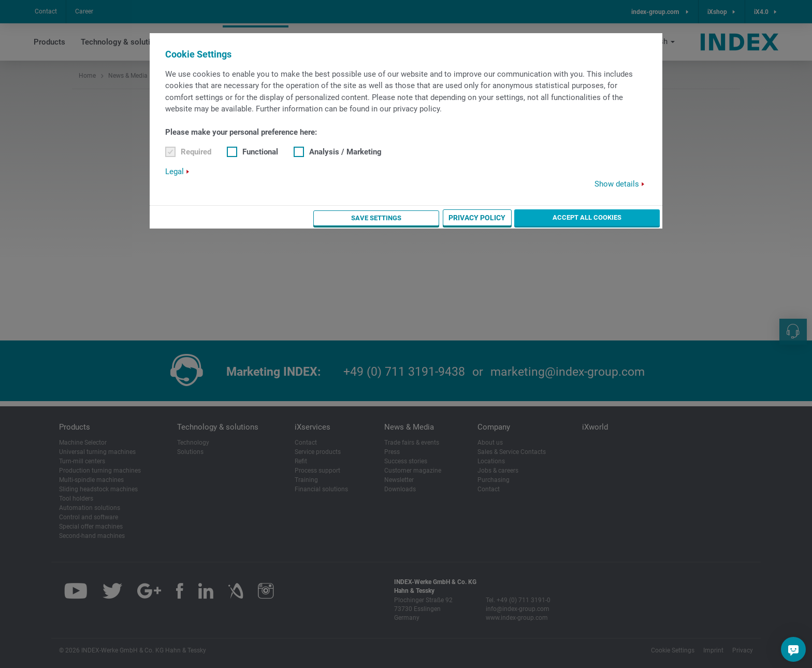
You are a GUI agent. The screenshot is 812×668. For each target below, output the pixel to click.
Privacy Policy (534, 218)
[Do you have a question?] (793, 649)
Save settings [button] (463, 218)
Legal (175, 172)
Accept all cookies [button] (616, 217)
